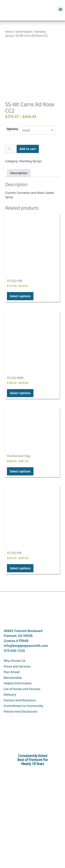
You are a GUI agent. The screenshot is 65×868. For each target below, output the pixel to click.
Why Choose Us (15, 647)
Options (12, 115)
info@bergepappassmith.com (26, 632)
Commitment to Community (23, 692)
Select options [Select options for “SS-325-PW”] (20, 555)
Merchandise (13, 664)
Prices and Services (17, 653)
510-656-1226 (14, 637)
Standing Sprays (30, 148)
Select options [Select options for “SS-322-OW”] (20, 282)
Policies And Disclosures (20, 698)
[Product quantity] (11, 135)
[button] (60, 9)
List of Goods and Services (22, 675)
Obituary (10, 681)
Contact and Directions (20, 686)
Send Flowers (24, 32)
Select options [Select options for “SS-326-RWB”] (20, 379)
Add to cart (28, 135)
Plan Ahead (12, 658)
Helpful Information (18, 669)
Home (9, 32)
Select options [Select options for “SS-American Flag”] (20, 458)
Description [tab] (19, 159)
